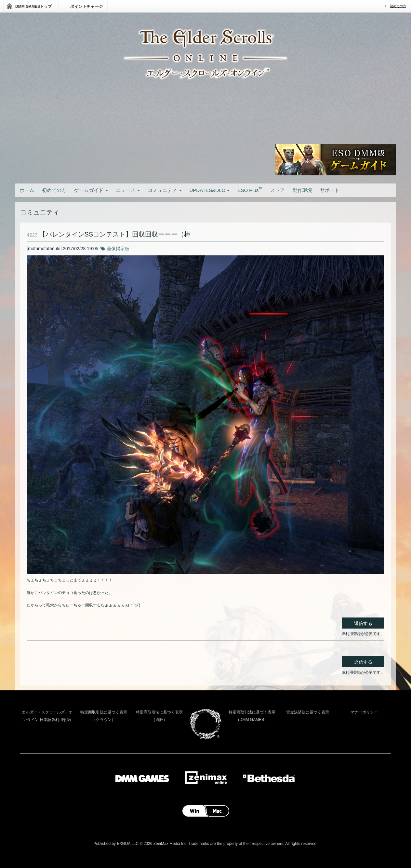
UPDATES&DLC (210, 190)
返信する (363, 623)
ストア (278, 190)
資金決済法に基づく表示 (308, 712)
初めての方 (398, 6)
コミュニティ (165, 190)
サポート (330, 190)
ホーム (27, 190)
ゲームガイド (91, 190)
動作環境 (302, 190)
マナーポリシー (364, 712)
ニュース (128, 190)
